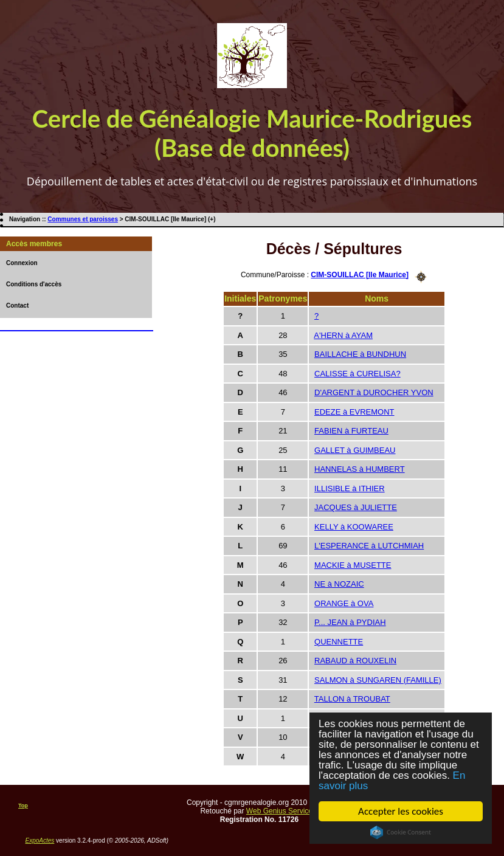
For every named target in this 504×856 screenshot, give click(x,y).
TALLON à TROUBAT (352, 699)
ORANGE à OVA (344, 603)
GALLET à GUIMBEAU (355, 450)
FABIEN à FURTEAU (351, 431)
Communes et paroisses (83, 219)
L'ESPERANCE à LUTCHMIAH (369, 546)
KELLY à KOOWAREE (354, 527)
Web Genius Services (281, 811)
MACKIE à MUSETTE (353, 565)
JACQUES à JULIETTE (356, 507)
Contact (17, 305)
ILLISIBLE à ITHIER (350, 488)
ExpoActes (40, 840)
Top (23, 806)
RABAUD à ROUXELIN (355, 661)
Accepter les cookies (401, 811)
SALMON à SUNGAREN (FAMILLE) (378, 680)
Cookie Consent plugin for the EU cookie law (401, 832)
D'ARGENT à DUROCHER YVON (374, 392)
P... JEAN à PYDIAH (350, 622)
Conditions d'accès (34, 284)
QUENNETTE (339, 642)
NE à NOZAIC (339, 584)
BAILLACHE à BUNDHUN (360, 354)
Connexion (22, 263)
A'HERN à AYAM (343, 335)
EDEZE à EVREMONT (354, 412)
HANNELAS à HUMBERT (360, 469)
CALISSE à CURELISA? (357, 374)
